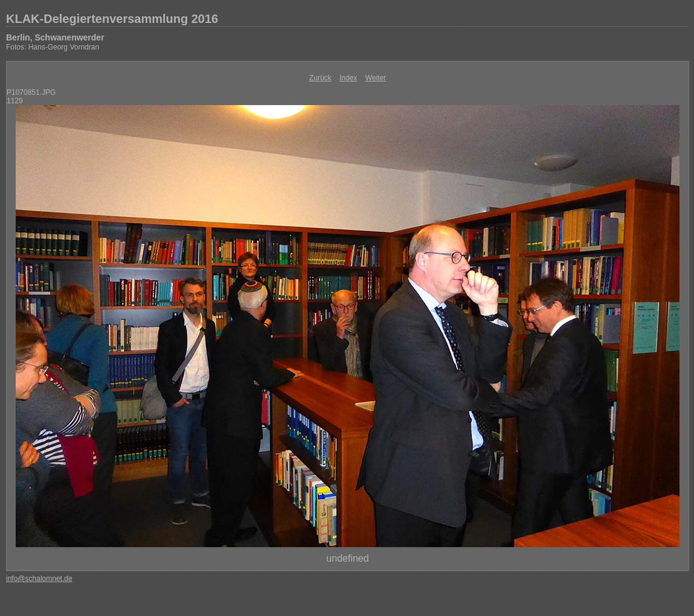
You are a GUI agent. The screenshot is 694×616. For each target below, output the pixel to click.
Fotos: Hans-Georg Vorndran (53, 47)
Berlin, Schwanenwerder (55, 37)
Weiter (376, 78)
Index (348, 78)
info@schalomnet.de (39, 579)
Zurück (320, 78)
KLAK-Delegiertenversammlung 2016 (112, 19)
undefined (347, 558)
